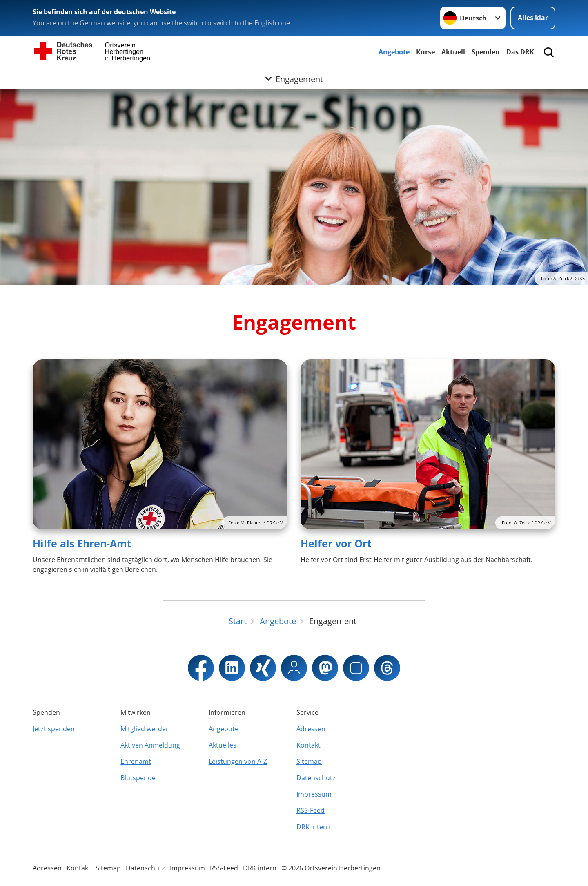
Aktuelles (223, 745)
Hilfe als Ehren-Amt (82, 543)
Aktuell (453, 52)
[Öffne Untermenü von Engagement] (294, 79)
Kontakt (308, 745)
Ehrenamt (136, 761)
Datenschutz (316, 778)
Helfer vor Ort (336, 543)
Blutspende (138, 778)
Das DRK (520, 52)
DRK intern (313, 827)
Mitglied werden (145, 729)
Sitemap (309, 761)
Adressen (311, 729)
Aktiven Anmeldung (150, 745)
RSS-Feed (311, 810)
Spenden (486, 52)
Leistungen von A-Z (238, 761)
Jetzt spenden (54, 729)
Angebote (394, 52)
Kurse (425, 52)
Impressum (314, 794)
